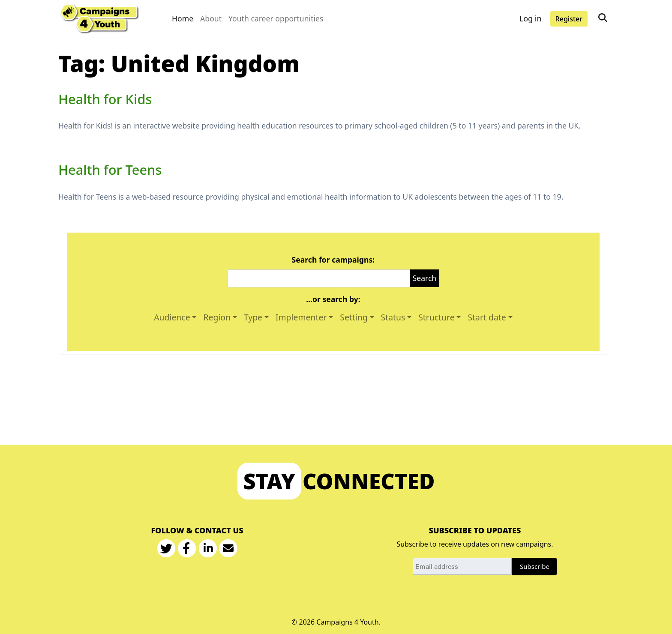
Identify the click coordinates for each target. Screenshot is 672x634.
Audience (172, 317)
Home (183, 18)
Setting (354, 317)
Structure (436, 317)
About (211, 18)
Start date (487, 317)
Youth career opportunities (276, 18)
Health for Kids (105, 99)
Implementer (301, 317)
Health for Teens (110, 170)
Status (393, 317)
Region (217, 317)
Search (425, 278)
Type (253, 317)
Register (569, 19)
